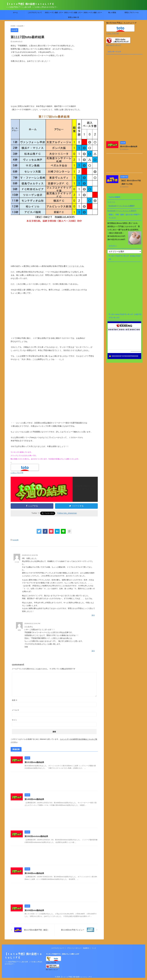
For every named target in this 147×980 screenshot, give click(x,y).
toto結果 (16, 540)
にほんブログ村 (17, 473)
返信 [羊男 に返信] (93, 651)
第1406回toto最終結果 (34, 799)
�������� (136, 351)
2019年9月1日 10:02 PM (30, 555)
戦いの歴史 (112, 13)
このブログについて (35, 13)
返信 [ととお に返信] (93, 615)
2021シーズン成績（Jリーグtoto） (73, 13)
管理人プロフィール (132, 13)
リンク (94, 948)
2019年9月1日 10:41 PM (32, 624)
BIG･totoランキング (114, 45)
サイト (14, 720)
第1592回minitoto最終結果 (36, 836)
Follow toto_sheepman (67, 513)
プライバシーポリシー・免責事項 (78, 948)
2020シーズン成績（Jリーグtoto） (93, 13)
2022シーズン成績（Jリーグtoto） (54, 13)
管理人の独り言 (73, 17)
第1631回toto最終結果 (129, 147)
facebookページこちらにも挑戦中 (122, 206)
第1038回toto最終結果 (34, 910)
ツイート (111, 202)
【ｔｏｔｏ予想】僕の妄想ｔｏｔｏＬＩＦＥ (30, 4)
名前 (15, 700)
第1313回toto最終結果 (34, 762)
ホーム (15, 13)
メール (15, 710)
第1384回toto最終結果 (34, 873)
